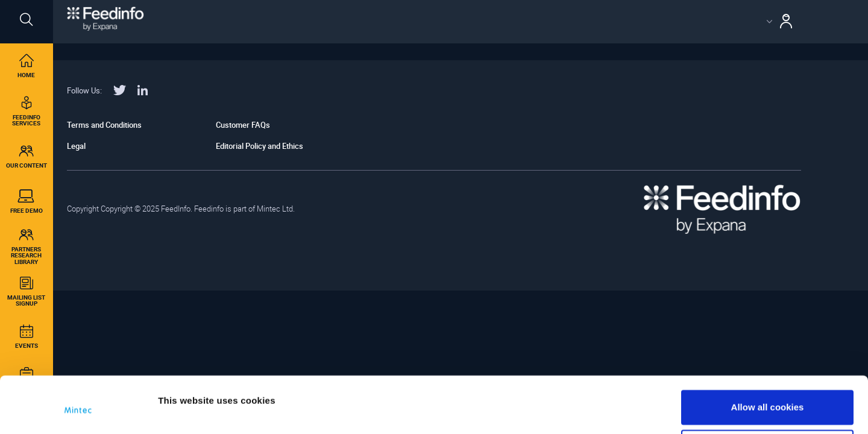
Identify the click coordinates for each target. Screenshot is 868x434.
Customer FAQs (243, 125)
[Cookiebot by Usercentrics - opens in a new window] (78, 410)
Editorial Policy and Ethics (259, 146)
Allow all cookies (768, 363)
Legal (76, 146)
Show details (186, 393)
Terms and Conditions (104, 125)
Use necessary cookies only (767, 402)
